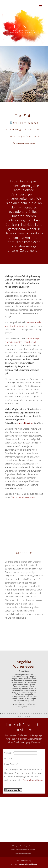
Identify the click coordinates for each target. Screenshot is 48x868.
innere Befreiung (25, 423)
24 (21, 717)
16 (33, 713)
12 (25, 713)
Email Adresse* (11, 764)
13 (27, 713)
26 (25, 717)
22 (46, 713)
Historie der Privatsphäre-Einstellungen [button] (23, 850)
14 (29, 713)
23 (19, 717)
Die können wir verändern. (23, 497)
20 (42, 713)
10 (20, 713)
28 (30, 717)
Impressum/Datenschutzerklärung (24, 864)
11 (22, 713)
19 (40, 713)
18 (38, 713)
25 (23, 717)
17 (35, 713)
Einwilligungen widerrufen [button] (23, 853)
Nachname (9, 758)
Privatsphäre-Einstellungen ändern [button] (23, 846)
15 (31, 713)
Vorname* (9, 753)
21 (44, 713)
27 (27, 717)
